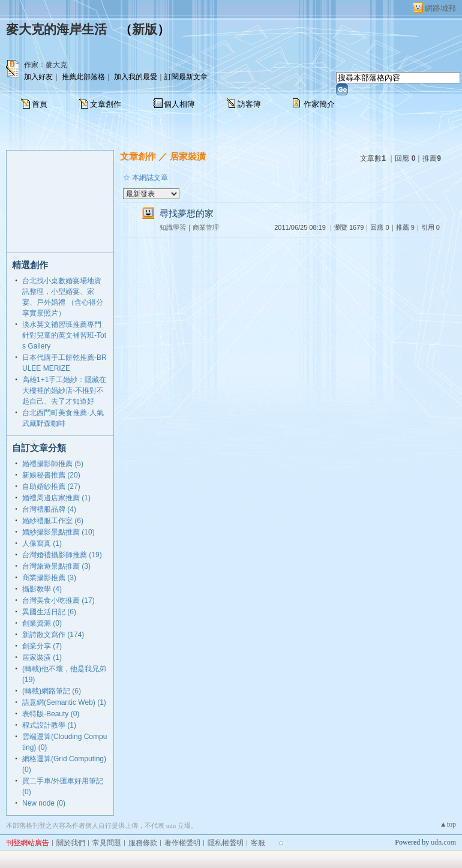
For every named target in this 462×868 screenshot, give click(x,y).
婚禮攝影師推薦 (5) (53, 464)
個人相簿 (179, 104)
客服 (258, 843)
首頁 (40, 104)
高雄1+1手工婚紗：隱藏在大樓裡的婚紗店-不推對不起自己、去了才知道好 (64, 391)
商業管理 (206, 227)
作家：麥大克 (46, 65)
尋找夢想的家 (187, 213)
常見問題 (107, 843)
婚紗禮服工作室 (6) (53, 521)
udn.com (443, 842)
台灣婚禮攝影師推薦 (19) (62, 555)
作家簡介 (319, 104)
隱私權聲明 (226, 843)
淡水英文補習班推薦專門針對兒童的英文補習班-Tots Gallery (64, 335)
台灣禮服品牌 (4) (49, 509)
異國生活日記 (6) (49, 612)
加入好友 (38, 77)
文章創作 (106, 104)
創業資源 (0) (42, 623)
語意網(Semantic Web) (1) (64, 702)
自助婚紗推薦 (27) (51, 486)
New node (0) (44, 803)
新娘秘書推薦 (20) (51, 475)
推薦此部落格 (83, 77)
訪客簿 (249, 104)
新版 (145, 29)
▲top (448, 824)
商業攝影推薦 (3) (49, 578)
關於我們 (71, 843)
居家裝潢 (188, 156)
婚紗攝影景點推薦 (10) (58, 532)
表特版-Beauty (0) (51, 714)
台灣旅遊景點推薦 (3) (56, 566)
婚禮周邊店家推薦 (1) (56, 498)
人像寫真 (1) (42, 543)
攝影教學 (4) (42, 589)
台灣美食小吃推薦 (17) (58, 600)
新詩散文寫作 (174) (53, 635)
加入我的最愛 (136, 77)
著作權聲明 (182, 843)
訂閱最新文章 (186, 77)
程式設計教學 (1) (49, 725)
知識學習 (173, 227)
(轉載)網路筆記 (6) (52, 691)
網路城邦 (440, 8)
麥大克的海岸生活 (56, 29)
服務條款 (143, 843)
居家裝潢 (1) (42, 657)
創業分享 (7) (42, 646)
